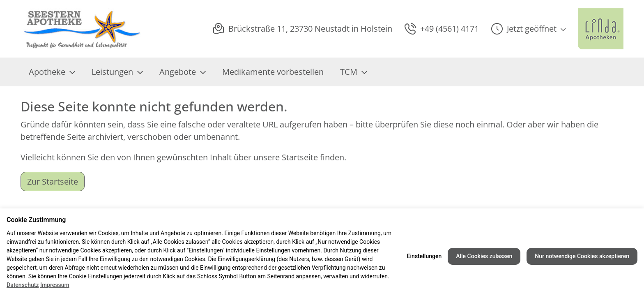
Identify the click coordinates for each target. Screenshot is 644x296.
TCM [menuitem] (354, 72)
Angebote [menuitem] (183, 72)
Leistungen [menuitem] (117, 72)
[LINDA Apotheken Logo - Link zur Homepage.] (601, 29)
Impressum (55, 285)
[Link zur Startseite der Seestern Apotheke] (82, 29)
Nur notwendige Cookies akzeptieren (582, 256)
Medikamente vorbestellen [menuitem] (273, 72)
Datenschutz (23, 285)
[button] (528, 29)
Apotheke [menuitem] (52, 72)
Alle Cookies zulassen (484, 256)
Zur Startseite (53, 182)
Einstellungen (424, 256)
